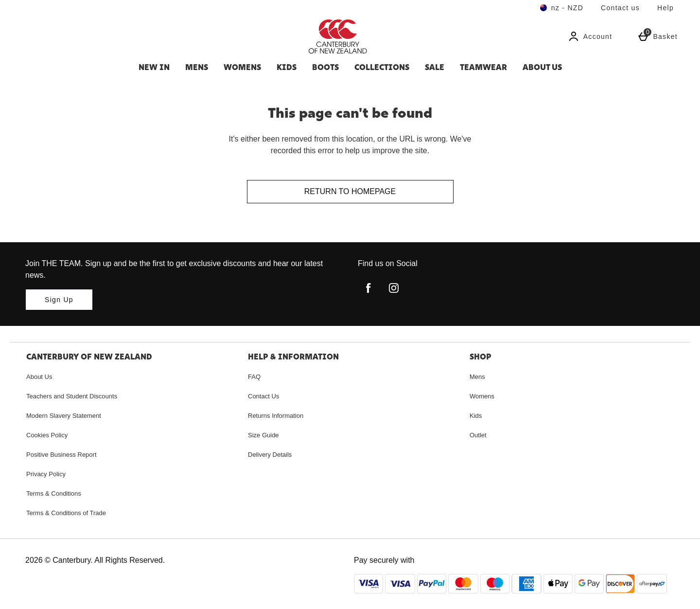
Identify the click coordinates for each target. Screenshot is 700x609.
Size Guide (263, 435)
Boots (325, 67)
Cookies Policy (47, 435)
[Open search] (173, 36)
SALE (435, 67)
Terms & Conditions (54, 493)
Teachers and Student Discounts (72, 396)
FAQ (254, 377)
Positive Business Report (61, 455)
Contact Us (263, 396)
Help (665, 8)
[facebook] (368, 288)
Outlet (478, 435)
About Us (542, 67)
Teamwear (483, 67)
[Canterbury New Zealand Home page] (392, 36)
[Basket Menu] (657, 36)
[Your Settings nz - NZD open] (561, 8)
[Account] (590, 36)
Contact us (620, 8)
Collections (382, 67)
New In (154, 67)
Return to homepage (350, 191)
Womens (242, 67)
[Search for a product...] (81, 36)
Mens (197, 67)
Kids (287, 67)
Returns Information (276, 416)
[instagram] (394, 288)
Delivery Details (270, 455)
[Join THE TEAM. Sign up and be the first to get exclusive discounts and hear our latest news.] (59, 300)
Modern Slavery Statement (64, 416)
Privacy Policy (46, 474)
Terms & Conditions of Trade (66, 513)
